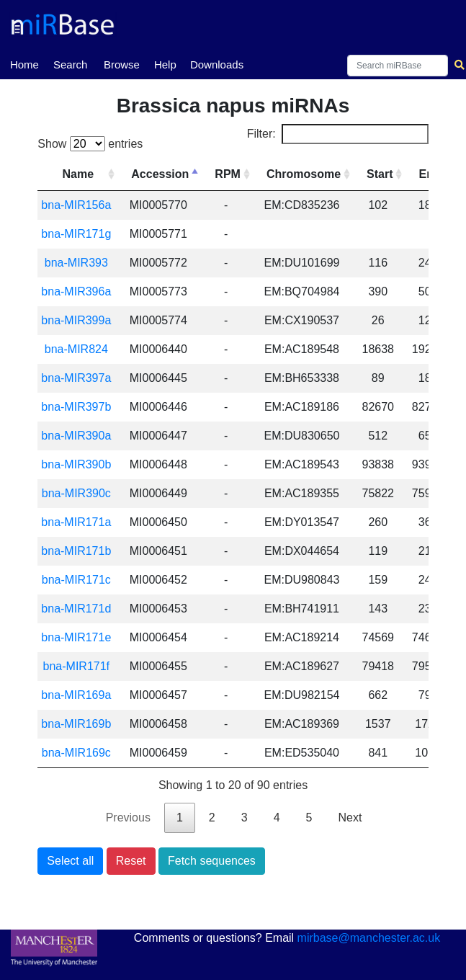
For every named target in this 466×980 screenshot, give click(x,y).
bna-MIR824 (76, 349)
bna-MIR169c (76, 753)
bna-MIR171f (77, 666)
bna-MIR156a (76, 205)
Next (350, 818)
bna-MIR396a (76, 291)
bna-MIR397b (76, 407)
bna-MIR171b (76, 551)
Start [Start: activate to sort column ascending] (380, 174)
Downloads (217, 64)
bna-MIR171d (76, 609)
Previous (128, 818)
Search (71, 64)
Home (24, 63)
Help (165, 64)
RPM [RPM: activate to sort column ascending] (228, 174)
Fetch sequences (212, 861)
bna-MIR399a (76, 320)
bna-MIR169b (76, 724)
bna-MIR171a (76, 522)
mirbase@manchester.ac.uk (369, 938)
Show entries (90, 144)
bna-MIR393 (76, 263)
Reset (131, 861)
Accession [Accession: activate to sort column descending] (160, 174)
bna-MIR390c (76, 493)
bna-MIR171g (76, 234)
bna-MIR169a (76, 695)
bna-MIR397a (76, 378)
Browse (122, 64)
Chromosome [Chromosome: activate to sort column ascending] (304, 174)
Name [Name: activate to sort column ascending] (79, 174)
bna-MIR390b (76, 464)
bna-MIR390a (76, 436)
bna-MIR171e (76, 637)
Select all (70, 861)
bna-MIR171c (76, 580)
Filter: (338, 134)
